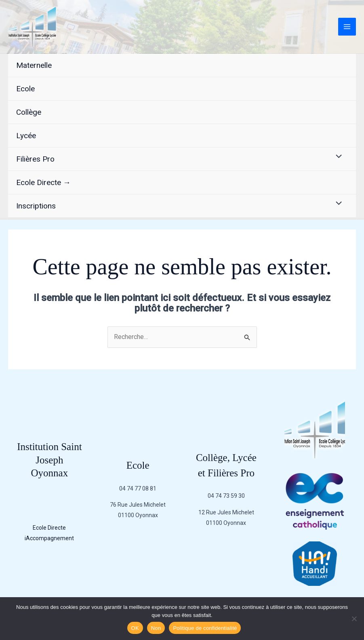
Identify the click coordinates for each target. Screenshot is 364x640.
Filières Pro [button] (35, 159)
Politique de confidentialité (205, 628)
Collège (29, 112)
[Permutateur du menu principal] (347, 27)
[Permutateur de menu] (337, 157)
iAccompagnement (49, 538)
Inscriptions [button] (36, 206)
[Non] (354, 619)
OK (135, 628)
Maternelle (34, 65)
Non (156, 628)
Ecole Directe (49, 528)
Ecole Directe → (43, 182)
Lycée (26, 136)
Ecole (25, 89)
